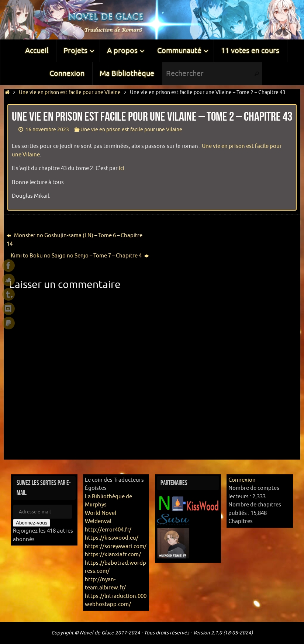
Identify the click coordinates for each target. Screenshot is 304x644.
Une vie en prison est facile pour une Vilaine (70, 92)
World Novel (101, 513)
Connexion (242, 480)
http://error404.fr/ (108, 530)
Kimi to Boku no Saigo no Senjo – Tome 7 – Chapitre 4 (80, 256)
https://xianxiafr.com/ (113, 555)
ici (122, 168)
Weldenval (98, 521)
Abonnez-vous (32, 523)
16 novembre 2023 (47, 130)
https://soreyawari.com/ (116, 546)
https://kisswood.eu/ (112, 538)
